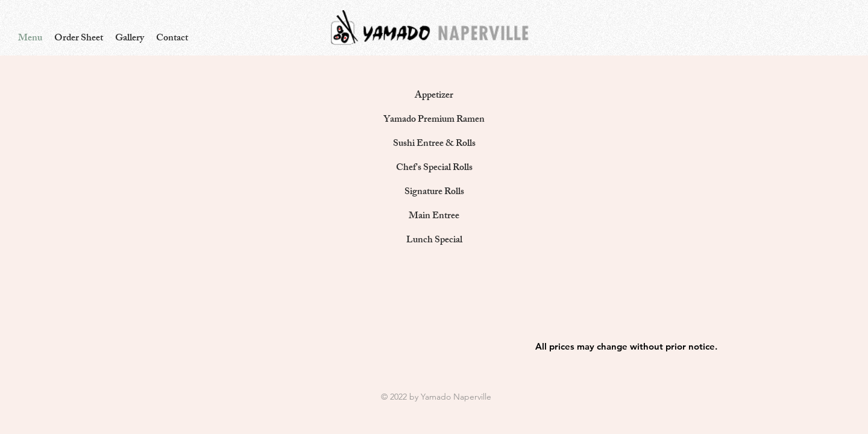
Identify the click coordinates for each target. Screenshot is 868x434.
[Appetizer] (434, 96)
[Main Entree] (434, 217)
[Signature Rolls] (434, 193)
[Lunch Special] (434, 241)
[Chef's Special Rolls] (434, 169)
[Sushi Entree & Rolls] (434, 145)
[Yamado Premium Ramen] (434, 121)
